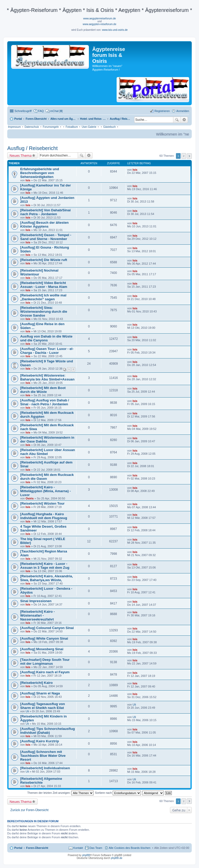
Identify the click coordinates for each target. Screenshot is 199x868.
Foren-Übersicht (37, 848)
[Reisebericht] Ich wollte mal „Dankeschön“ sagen (43, 297)
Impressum (14, 127)
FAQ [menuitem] (41, 111)
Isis (28, 180)
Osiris (30, 498)
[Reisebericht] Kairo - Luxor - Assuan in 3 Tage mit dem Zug (45, 566)
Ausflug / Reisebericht (33, 148)
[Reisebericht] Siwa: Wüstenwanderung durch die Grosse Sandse (44, 312)
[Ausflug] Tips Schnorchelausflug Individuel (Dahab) (48, 731)
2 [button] (184, 156)
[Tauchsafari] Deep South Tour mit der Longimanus (45, 662)
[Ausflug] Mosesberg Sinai (42, 649)
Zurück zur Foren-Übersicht (29, 810)
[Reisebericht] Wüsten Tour (42, 503)
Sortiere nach (118, 793)
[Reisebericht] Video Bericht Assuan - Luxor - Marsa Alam (44, 285)
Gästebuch (109, 127)
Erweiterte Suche (184, 120)
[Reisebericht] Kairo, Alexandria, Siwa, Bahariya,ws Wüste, (47, 578)
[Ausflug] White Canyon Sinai (44, 638)
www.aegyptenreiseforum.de (99, 18)
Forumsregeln (51, 127)
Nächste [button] (189, 156)
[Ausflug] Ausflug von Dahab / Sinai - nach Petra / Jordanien (45, 402)
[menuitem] (54, 111)
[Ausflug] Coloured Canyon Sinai (47, 628)
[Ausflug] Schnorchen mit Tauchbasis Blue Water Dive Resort (43, 756)
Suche (177, 120)
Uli (27, 711)
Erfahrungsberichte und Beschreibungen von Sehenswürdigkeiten (40, 173)
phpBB (86, 855)
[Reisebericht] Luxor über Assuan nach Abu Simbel (48, 452)
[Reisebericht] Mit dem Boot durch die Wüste (43, 390)
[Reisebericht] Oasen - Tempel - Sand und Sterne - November (46, 237)
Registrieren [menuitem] (162, 111)
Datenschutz (32, 127)
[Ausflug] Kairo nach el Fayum (45, 672)
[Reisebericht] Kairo (36, 683)
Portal (18, 119)
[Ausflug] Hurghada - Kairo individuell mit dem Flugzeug (44, 516)
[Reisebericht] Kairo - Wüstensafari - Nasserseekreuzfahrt (37, 615)
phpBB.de (117, 858)
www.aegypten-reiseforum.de (99, 24)
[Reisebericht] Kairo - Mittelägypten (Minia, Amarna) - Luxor (45, 491)
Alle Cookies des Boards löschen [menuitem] (130, 848)
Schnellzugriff (23, 111)
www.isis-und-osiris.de (115, 30)
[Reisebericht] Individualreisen (45, 768)
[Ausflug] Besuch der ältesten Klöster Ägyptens (44, 225)
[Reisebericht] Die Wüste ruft (44, 260)
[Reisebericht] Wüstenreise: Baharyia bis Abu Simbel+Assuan (47, 377)
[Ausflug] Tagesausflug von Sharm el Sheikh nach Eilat (43, 706)
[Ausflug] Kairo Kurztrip (40, 741)
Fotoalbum (72, 127)
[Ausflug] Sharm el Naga (40, 693)
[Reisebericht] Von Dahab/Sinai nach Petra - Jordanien (45, 212)
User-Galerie (89, 127)
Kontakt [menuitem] (78, 848)
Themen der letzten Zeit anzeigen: (60, 793)
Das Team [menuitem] (96, 848)
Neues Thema (21, 155)
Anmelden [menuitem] (183, 111)
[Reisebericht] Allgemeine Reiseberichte (41, 781)
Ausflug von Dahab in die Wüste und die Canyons (46, 338)
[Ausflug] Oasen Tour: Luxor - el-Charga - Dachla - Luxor (47, 351)
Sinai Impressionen (36, 601)
